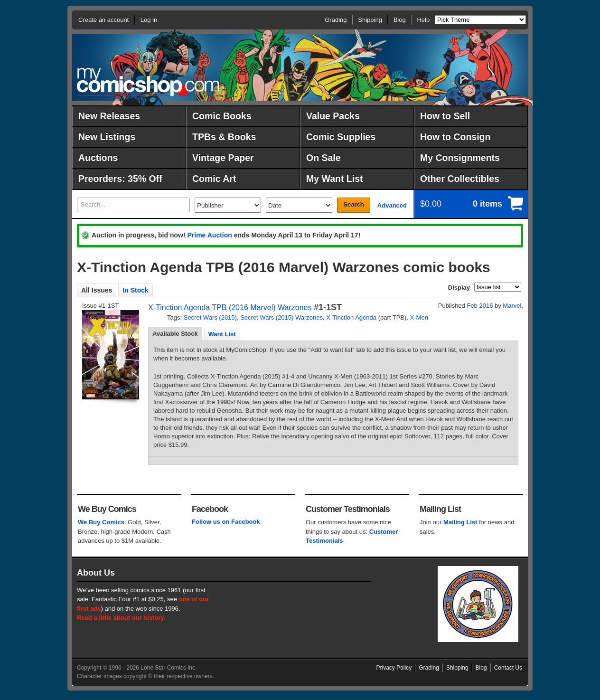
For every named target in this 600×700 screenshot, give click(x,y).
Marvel (512, 306)
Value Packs (333, 116)
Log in (149, 20)
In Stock (135, 290)
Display (459, 288)
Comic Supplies (341, 137)
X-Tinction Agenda (351, 317)
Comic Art (214, 179)
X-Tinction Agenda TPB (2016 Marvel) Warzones (230, 307)
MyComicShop (148, 82)
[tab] (175, 334)
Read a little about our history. (121, 618)
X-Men (419, 317)
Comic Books (222, 116)
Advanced (392, 205)
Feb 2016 (480, 306)
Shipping (370, 20)
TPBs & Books (224, 137)
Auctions (98, 158)
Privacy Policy (394, 668)
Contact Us (508, 668)
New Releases (109, 116)
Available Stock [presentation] (175, 334)
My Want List (335, 179)
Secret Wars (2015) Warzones (281, 317)
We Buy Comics (101, 522)
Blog (400, 20)
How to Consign (455, 137)
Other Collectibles (460, 179)
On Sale (323, 158)
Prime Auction (209, 235)
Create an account (103, 20)
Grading (336, 20)
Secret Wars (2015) (210, 317)
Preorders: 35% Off (120, 179)
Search (353, 204)
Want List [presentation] (222, 334)
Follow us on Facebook (226, 522)
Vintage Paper (223, 158)
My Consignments (460, 158)
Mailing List (460, 522)
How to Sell (445, 116)
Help (423, 20)
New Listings (107, 137)
